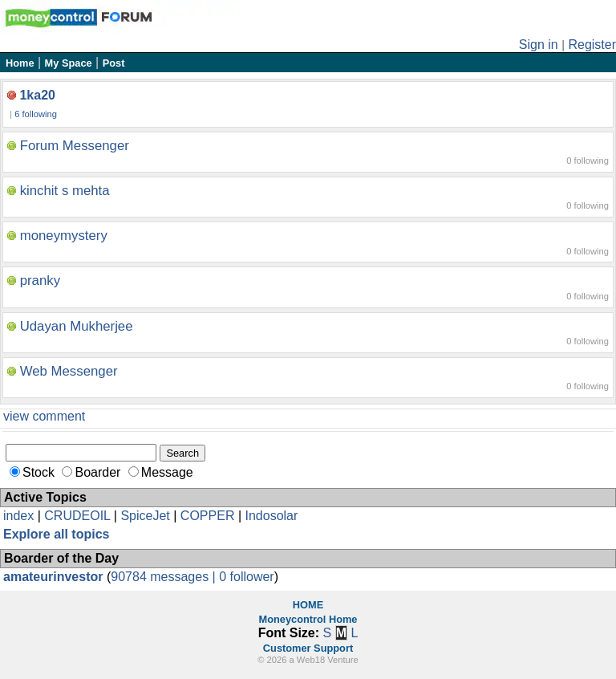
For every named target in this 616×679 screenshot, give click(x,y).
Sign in (539, 45)
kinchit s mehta (65, 191)
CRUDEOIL (77, 516)
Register (592, 45)
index (18, 516)
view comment (44, 416)
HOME (308, 605)
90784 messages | (165, 577)
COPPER (208, 516)
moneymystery (64, 236)
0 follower (246, 577)
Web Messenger (69, 371)
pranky (40, 281)
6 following (36, 114)
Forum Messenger (75, 146)
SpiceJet (145, 516)
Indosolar (271, 516)
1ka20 (37, 95)
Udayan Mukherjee (77, 326)
